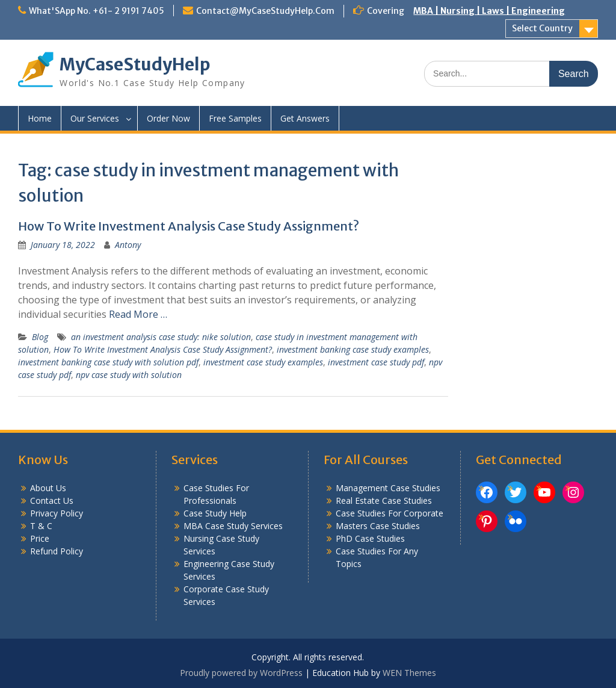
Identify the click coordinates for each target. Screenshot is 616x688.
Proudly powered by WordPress (241, 673)
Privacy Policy (57, 513)
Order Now (168, 118)
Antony (128, 245)
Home (40, 118)
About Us (48, 488)
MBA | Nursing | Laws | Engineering (489, 11)
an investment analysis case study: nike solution (161, 337)
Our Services (95, 118)
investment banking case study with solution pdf (108, 362)
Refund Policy (57, 551)
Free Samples (235, 118)
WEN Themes (409, 673)
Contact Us (52, 501)
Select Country (542, 28)
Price (40, 538)
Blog (40, 337)
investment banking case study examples (353, 349)
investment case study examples (263, 362)
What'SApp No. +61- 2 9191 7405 (97, 11)
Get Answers (305, 118)
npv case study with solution (129, 375)
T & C (41, 526)
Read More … (138, 314)
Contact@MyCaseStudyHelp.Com (265, 11)
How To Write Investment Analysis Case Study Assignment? (189, 226)
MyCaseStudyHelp (135, 64)
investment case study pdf (376, 362)
